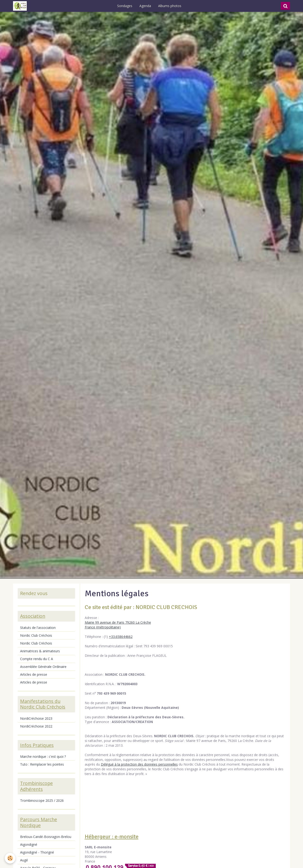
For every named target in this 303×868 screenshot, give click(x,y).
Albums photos (170, 6)
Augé (24, 860)
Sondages (125, 6)
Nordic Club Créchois (36, 635)
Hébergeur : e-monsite (112, 837)
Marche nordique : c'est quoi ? (43, 756)
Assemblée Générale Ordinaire (43, 667)
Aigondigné (29, 844)
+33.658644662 (121, 637)
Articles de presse (34, 674)
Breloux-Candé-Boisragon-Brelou (46, 837)
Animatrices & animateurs (40, 651)
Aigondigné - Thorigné (37, 852)
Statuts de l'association (38, 628)
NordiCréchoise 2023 (36, 718)
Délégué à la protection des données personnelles (139, 764)
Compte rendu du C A (37, 659)
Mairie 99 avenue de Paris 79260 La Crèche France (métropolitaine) (118, 625)
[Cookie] (10, 858)
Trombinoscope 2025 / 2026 (42, 800)
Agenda (145, 6)
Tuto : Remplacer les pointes (42, 764)
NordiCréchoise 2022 (36, 726)
